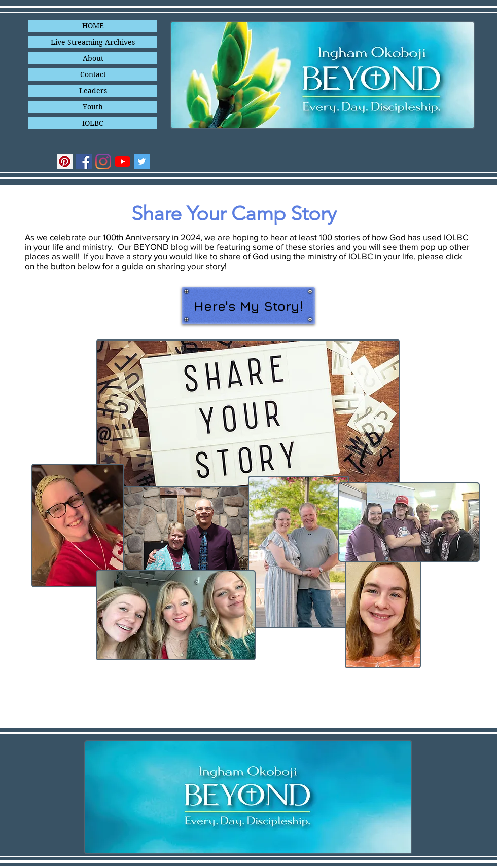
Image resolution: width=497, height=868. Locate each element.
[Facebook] (84, 161)
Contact (93, 74)
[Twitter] (142, 161)
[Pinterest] (65, 161)
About (93, 58)
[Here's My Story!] (248, 306)
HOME (93, 26)
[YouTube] (122, 161)
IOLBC (93, 123)
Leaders (93, 91)
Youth (93, 107)
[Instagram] (103, 161)
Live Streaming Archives (93, 42)
